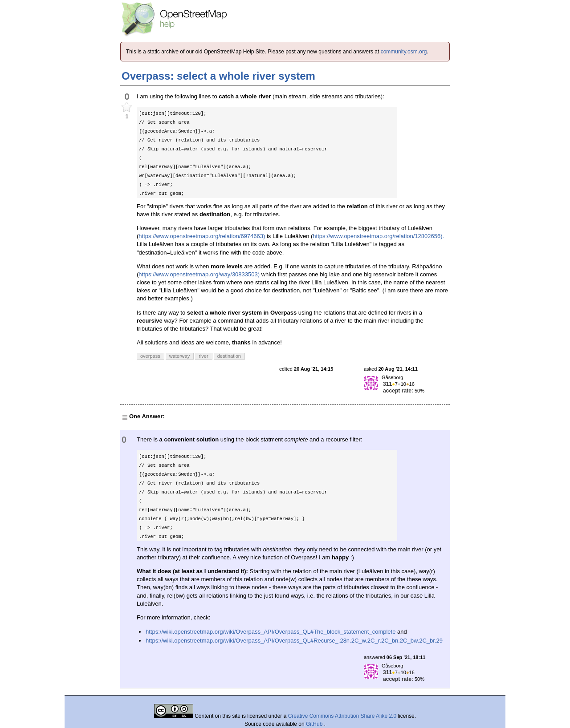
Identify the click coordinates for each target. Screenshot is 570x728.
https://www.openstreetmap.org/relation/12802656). (378, 236)
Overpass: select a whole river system (218, 76)
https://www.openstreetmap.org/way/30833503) (199, 274)
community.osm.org (404, 52)
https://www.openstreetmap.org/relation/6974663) (202, 236)
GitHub (315, 724)
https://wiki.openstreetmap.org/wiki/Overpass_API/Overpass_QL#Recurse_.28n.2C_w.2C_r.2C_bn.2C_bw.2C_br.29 (294, 641)
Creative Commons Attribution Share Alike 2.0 (342, 716)
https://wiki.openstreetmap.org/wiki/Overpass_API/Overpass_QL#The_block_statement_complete (271, 632)
